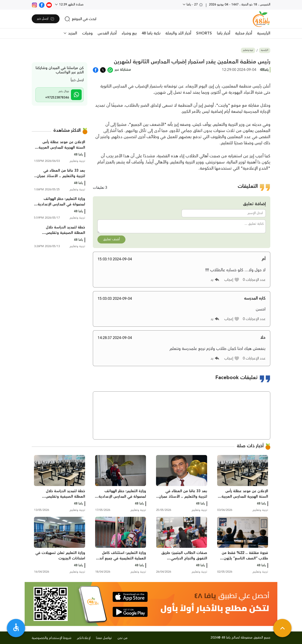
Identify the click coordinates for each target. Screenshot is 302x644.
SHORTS (204, 33)
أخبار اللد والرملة (178, 33)
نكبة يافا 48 (151, 33)
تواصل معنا (104, 638)
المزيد (72, 33)
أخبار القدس (107, 33)
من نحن (122, 638)
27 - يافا (194, 5)
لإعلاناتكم (84, 638)
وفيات (87, 33)
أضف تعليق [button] (111, 239)
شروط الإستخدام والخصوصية (52, 638)
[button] (232, 280)
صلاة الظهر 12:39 (71, 5)
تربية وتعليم (248, 50)
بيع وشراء (129, 33)
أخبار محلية (244, 33)
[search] (80, 19)
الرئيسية (264, 33)
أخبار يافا (224, 33)
